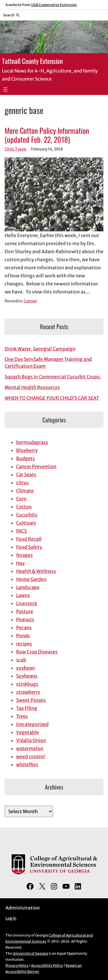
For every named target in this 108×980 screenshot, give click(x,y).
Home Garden (31, 579)
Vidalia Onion (31, 740)
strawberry (28, 692)
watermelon (30, 748)
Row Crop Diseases (37, 652)
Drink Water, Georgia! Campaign (40, 349)
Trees (22, 716)
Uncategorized (32, 724)
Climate (25, 491)
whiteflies (27, 764)
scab (21, 660)
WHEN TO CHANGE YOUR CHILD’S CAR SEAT (52, 398)
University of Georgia (30, 953)
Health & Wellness (36, 571)
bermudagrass (32, 442)
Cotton (30, 301)
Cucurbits (27, 515)
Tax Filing (27, 708)
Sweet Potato (31, 700)
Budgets (25, 458)
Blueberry (27, 450)
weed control (31, 756)
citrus (22, 483)
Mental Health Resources (32, 387)
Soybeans (27, 676)
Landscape (28, 587)
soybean (25, 668)
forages (24, 555)
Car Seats (26, 474)
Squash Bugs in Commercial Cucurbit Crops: (53, 377)
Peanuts (25, 619)
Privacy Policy (17, 965)
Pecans (24, 628)
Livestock (27, 603)
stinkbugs (27, 684)
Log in (11, 918)
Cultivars (26, 523)
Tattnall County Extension (32, 61)
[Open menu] (5, 89)
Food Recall (29, 539)
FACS (21, 531)
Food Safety (29, 547)
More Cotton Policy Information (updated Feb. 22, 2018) (47, 135)
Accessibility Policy (47, 965)
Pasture (25, 611)
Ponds (23, 636)
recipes (24, 644)
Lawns (23, 595)
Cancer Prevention (36, 466)
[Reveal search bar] (11, 15)
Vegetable (28, 732)
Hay (20, 563)
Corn (21, 499)
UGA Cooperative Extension (54, 5)
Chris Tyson (16, 149)
